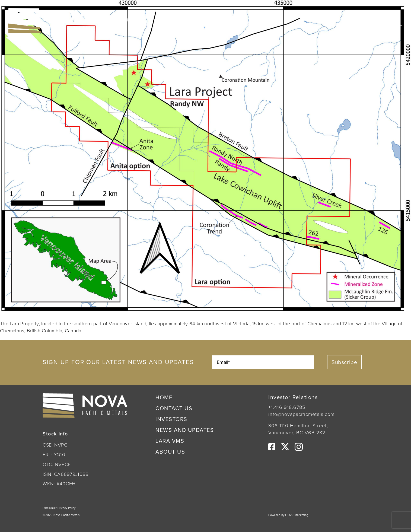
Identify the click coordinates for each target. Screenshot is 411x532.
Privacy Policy (66, 508)
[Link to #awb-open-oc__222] (395, 21)
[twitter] (285, 447)
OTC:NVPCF (173, 20)
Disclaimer (50, 508)
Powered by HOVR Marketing (288, 515)
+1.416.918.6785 (287, 407)
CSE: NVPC (55, 445)
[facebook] (272, 447)
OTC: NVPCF (57, 464)
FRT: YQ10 (54, 455)
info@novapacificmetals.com (301, 414)
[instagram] (299, 447)
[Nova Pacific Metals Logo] (52, 11)
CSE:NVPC (132, 20)
